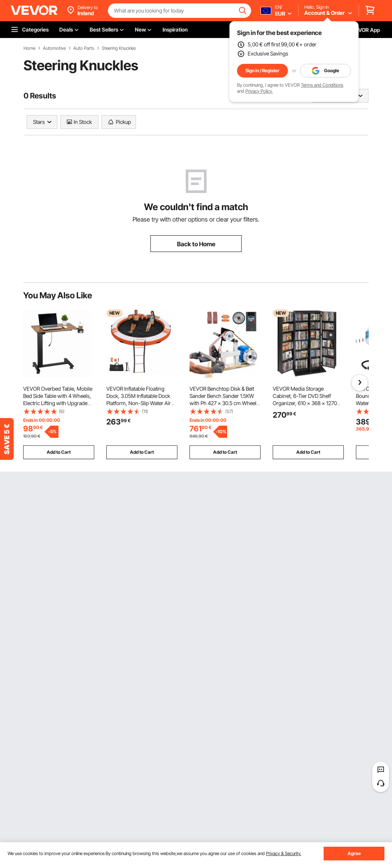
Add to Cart (59, 452)
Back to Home (196, 244)
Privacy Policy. (259, 91)
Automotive (54, 48)
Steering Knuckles (119, 48)
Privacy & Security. (284, 853)
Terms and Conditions (322, 85)
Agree (354, 853)
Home (29, 48)
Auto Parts (84, 48)
